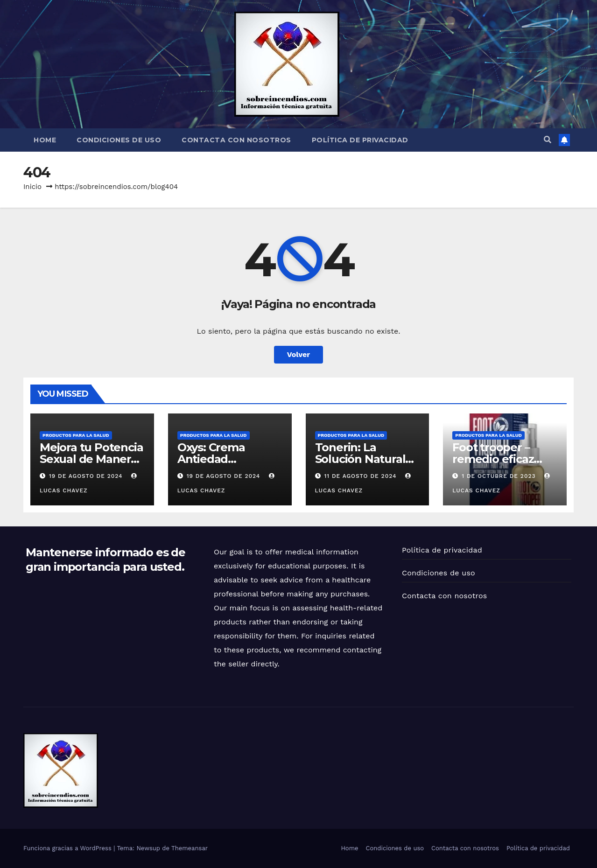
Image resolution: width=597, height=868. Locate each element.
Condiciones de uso (119, 140)
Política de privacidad (360, 140)
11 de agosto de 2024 (361, 476)
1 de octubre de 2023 (500, 476)
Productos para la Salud (76, 435)
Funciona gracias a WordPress (68, 848)
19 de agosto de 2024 (87, 476)
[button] (548, 140)
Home (45, 140)
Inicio (32, 187)
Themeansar (190, 848)
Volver (299, 354)
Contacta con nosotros (236, 140)
